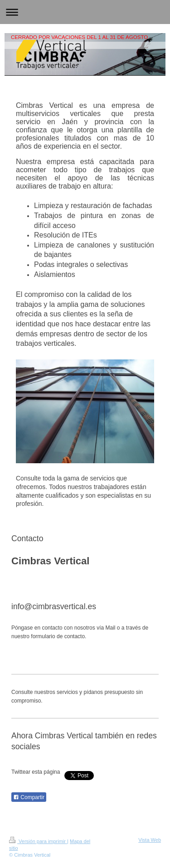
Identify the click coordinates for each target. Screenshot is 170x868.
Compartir (29, 797)
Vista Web (150, 840)
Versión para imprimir (38, 841)
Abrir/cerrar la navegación (85, 12)
